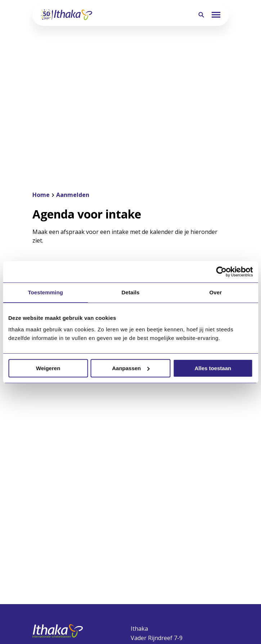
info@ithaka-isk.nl (155, 481)
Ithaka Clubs (148, 543)
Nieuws (43, 572)
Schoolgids (47, 543)
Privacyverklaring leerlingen (163, 611)
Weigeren (48, 368)
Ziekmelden (147, 558)
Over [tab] (216, 292)
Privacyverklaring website (96, 611)
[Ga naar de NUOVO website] (130, 600)
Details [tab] (131, 292)
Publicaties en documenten (71, 558)
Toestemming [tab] (45, 292)
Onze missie (49, 529)
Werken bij (48, 586)
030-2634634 (148, 471)
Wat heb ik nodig (154, 586)
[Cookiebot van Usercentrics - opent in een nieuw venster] (221, 272)
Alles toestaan (213, 368)
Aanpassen (131, 368)
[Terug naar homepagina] (67, 15)
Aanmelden (147, 529)
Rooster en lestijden (159, 572)
